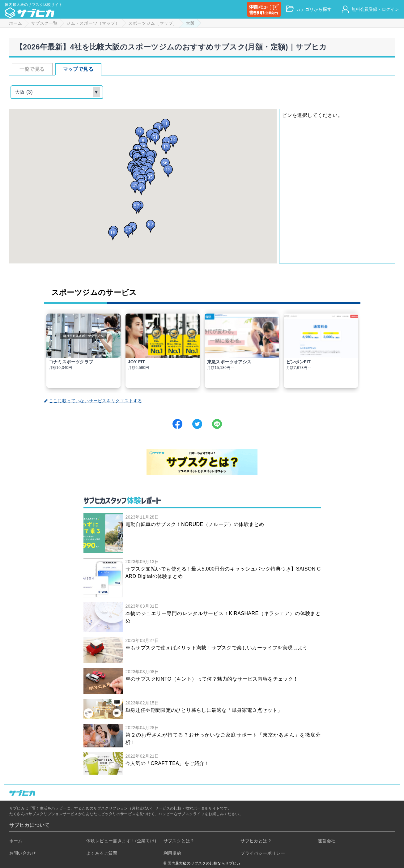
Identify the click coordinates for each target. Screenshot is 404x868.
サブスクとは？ (179, 841)
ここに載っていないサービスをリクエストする (93, 401)
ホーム (16, 841)
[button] (140, 133)
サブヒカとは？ (256, 841)
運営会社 (327, 841)
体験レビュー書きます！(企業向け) (121, 841)
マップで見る (78, 69)
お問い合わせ (23, 853)
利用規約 (172, 853)
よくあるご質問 (102, 853)
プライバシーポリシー (263, 853)
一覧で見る (32, 69)
